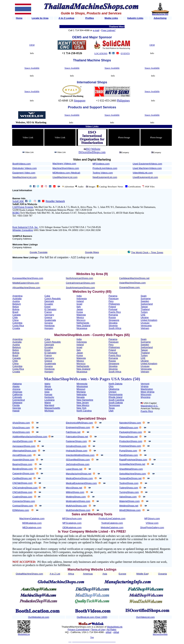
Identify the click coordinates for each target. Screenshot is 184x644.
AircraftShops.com (22, 455)
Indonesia (82, 299)
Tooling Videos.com (103, 173)
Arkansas (17, 392)
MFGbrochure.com (72, 518)
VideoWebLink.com (143, 173)
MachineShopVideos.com (66, 168)
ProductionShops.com (131, 441)
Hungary (49, 328)
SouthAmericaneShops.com (80, 288)
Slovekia (113, 366)
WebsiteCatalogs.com (112, 527)
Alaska (16, 386)
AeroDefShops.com (23, 441)
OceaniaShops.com (129, 287)
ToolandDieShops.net (130, 478)
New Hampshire (85, 400)
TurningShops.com (129, 492)
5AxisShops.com (21, 428)
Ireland (80, 301)
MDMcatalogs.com (32, 523)
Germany (49, 315)
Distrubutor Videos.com (25, 168)
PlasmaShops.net (128, 437)
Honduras (50, 326)
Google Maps (92, 252)
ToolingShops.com (129, 483)
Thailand (145, 309)
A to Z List (55, 574)
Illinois (48, 386)
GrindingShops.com (76, 446)
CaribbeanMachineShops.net (134, 278)
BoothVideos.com (22, 164)
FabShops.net (73, 432)
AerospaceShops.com (24, 446)
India (79, 296)
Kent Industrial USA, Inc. (25, 227)
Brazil (15, 312)
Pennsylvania (115, 394)
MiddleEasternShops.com (26, 283)
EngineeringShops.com (78, 427)
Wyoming (145, 397)
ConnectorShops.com (24, 501)
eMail (108, 632)
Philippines (123, 101)
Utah (111, 411)
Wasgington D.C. (149, 406)
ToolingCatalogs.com (112, 523)
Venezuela (146, 326)
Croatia (16, 328)
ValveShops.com (128, 497)
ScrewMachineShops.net (132, 464)
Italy (79, 307)
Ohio (111, 386)
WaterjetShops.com (129, 501)
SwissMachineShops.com (133, 474)
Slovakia (113, 323)
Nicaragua (82, 328)
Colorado (17, 397)
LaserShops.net (74, 469)
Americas (88, 574)
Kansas (48, 394)
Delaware (17, 403)
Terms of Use (98, 630)
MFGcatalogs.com (72, 523)
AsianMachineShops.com (132, 283)
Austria (16, 301)
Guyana (49, 323)
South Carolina (116, 400)
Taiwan (144, 307)
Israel (79, 304)
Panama (113, 296)
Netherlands (83, 323)
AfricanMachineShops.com (26, 288)
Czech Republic (53, 299)
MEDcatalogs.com (32, 527)
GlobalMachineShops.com (29, 574)
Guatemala (50, 320)
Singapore (80, 101)
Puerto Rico (115, 312)
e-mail (96, 30)
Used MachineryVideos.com (147, 168)
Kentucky (49, 397)
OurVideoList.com (145, 617)
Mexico (80, 317)
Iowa (47, 392)
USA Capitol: (151, 403)
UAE (143, 315)
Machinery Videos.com (64, 164)
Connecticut (19, 400)
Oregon (112, 392)
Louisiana (50, 400)
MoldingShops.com (76, 497)
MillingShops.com (75, 492)
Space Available (32, 68)
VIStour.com (152, 523)
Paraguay (114, 299)
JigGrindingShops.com (78, 464)
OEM (32, 45)
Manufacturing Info (160, 14)
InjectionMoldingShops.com (80, 455)
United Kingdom (149, 320)
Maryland (49, 405)
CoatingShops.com (22, 497)
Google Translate (39, 252)
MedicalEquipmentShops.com (81, 483)
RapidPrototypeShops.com (133, 460)
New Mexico (83, 405)
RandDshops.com (128, 455)
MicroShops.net (74, 488)
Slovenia (113, 326)
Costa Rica (18, 326)
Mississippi (82, 386)
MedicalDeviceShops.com (79, 478)
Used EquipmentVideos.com (147, 164)
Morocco (81, 320)
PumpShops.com (128, 451)
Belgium (17, 304)
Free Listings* (108, 30)
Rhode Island (115, 397)
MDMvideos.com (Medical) (66, 173)
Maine (48, 403)
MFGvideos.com (101, 164)
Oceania (162, 574)
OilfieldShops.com (129, 428)
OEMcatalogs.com (72, 527)
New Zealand (83, 326)
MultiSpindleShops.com (78, 510)
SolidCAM (18, 201)
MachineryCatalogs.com (32, 518)
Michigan (49, 411)
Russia (112, 317)
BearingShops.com (22, 464)
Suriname (146, 299)
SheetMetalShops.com (131, 469)
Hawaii (16, 411)
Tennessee (114, 405)
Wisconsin (146, 394)
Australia (17, 299)
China (15, 320)
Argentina (17, 296)
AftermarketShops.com (24, 451)
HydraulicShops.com (77, 451)
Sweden (145, 301)
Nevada (81, 397)
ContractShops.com (23, 506)
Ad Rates (112, 630)
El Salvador (50, 309)
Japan (80, 309)
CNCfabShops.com (22, 483)
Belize (16, 307)
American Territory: (150, 408)
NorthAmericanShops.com (80, 278)
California (17, 394)
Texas (112, 408)
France (48, 312)
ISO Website (93, 149)
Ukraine (145, 317)
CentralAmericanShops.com (80, 283)
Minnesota (82, 384)
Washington (147, 389)
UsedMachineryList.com (65, 177)
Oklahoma (114, 389)
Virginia (144, 386)
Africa (71, 574)
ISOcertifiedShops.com (92, 152)
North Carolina (84, 411)
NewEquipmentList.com (105, 177)
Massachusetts (52, 408)
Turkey (144, 312)
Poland (112, 307)
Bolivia (16, 309)
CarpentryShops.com (23, 473)
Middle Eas (142, 574)
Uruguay (145, 323)
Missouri (81, 389)
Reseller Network (55, 201)
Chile (15, 317)
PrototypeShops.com (130, 446)
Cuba (47, 296)
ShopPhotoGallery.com (152, 527)
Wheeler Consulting (23, 230)
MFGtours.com (152, 518)
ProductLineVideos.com (105, 168)
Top (92, 637)
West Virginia (147, 392)
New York (81, 408)
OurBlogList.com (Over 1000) (92, 617)
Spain (144, 296)
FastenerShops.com (76, 441)
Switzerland (147, 304)
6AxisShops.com (21, 432)
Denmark (49, 301)
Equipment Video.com (24, 173)
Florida (16, 405)
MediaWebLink (24, 634)
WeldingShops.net (129, 506)
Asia (105, 574)
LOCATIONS (101, 53)
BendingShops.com (23, 469)
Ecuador (49, 304)
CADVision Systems (23, 207)
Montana (81, 392)
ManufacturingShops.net (79, 474)
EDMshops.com (21, 510)
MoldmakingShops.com (78, 501)
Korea (80, 312)
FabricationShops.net (77, 437)
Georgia (17, 408)
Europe (122, 574)
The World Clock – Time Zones (147, 252)
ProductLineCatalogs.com (112, 518)
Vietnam (145, 328)
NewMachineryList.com (24, 177)
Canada (17, 315)
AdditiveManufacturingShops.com (30, 437)
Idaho (47, 384)
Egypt (47, 307)
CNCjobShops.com (22, 492)
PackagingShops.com (131, 432)
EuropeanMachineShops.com (28, 278)
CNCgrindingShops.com (25, 488)
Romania (113, 315)
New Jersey (83, 403)
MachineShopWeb (160, 634)
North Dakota (115, 384)
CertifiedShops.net (22, 478)
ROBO (16, 213)
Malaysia (81, 315)
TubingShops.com (129, 488)
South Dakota (116, 403)
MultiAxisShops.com (76, 506)
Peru (111, 301)
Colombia (17, 323)
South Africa (115, 328)
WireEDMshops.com (130, 510)
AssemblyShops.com (23, 460)
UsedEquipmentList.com (145, 177)
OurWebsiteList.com (39, 617)
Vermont (145, 384)
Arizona (16, 389)
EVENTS (125, 53)
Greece (48, 317)
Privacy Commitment (78, 630)
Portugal (113, 309)
